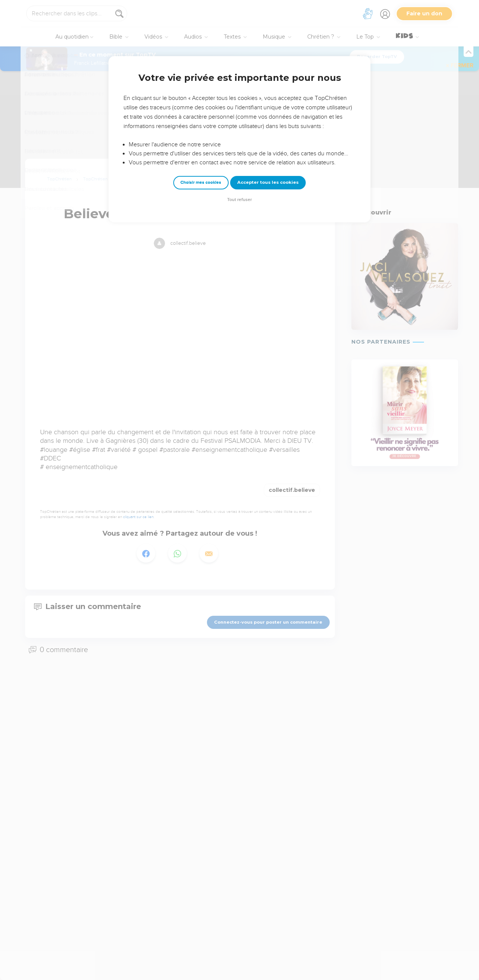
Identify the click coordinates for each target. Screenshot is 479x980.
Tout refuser (239, 200)
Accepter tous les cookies (268, 182)
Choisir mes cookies (201, 182)
